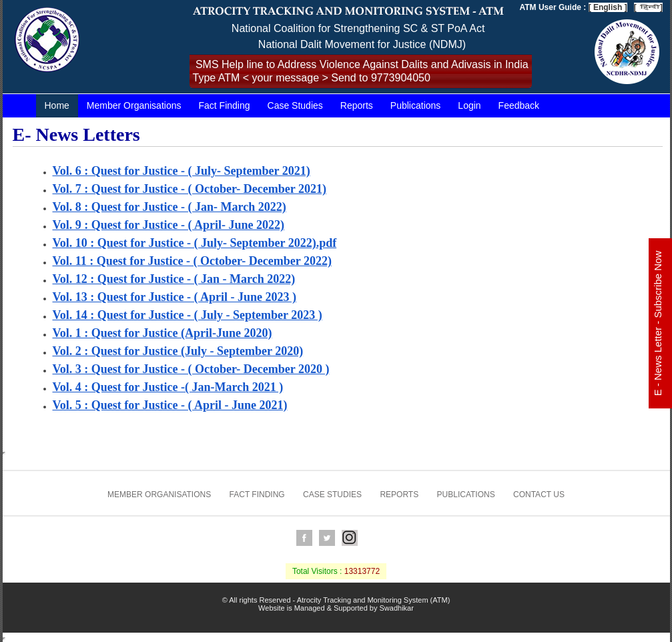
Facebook (304, 538)
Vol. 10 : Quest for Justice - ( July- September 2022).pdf (195, 243)
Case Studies (295, 105)
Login (469, 105)
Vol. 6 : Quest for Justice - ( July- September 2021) (182, 171)
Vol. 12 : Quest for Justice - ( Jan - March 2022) (174, 279)
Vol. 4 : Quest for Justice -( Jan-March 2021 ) (168, 387)
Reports (357, 105)
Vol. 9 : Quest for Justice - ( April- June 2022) (169, 225)
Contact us (539, 495)
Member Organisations (134, 105)
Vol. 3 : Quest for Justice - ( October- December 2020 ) (191, 369)
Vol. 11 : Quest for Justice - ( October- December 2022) (192, 261)
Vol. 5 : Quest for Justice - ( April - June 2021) (170, 405)
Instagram (350, 538)
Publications (416, 105)
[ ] (648, 7)
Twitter (327, 538)
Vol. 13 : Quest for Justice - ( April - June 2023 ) (175, 297)
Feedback (519, 105)
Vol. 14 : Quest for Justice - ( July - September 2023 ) (188, 315)
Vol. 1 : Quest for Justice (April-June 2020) (162, 333)
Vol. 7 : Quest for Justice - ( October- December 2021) (190, 189)
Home (57, 105)
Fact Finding (224, 105)
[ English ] (608, 7)
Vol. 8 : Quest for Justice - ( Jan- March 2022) (170, 207)
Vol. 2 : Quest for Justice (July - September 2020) (178, 351)
